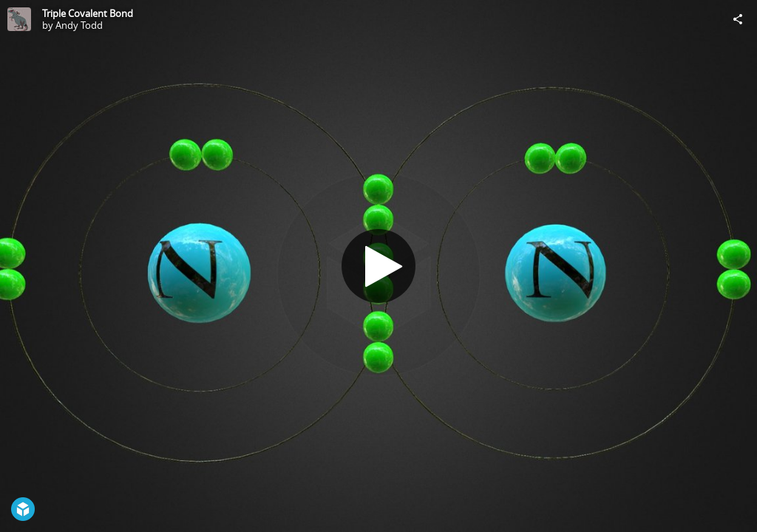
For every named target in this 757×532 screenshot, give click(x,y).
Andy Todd (79, 25)
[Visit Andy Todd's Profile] (19, 19)
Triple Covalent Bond (88, 13)
